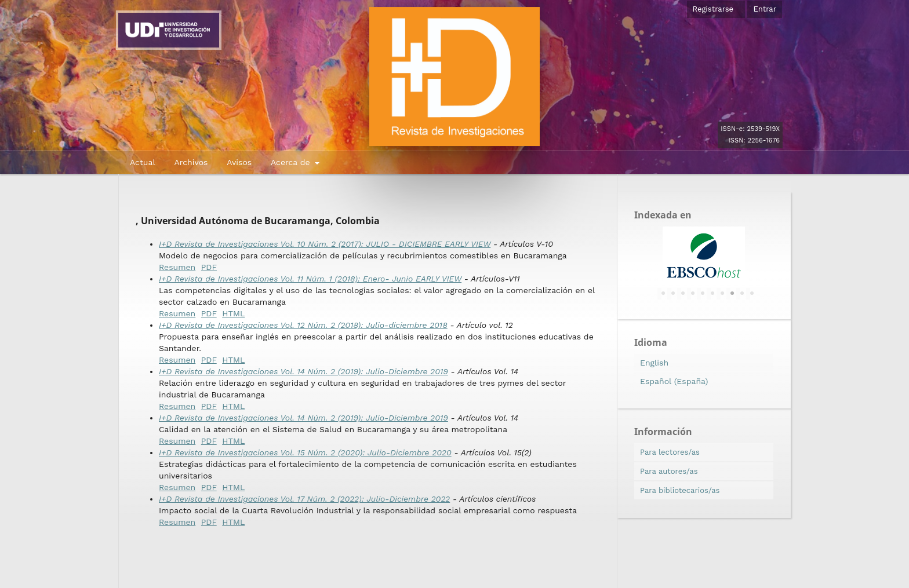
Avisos (239, 162)
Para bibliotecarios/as (680, 490)
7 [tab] (722, 294)
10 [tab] (752, 294)
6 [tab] (712, 294)
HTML (233, 313)
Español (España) (674, 381)
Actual (143, 162)
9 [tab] (742, 294)
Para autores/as (669, 471)
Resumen (177, 267)
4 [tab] (693, 294)
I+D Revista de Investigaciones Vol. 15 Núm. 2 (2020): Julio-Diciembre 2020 (305, 452)
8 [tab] (732, 294)
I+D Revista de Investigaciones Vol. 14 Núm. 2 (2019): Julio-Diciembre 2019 (303, 371)
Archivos (191, 162)
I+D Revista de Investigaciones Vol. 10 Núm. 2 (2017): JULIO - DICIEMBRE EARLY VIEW (325, 244)
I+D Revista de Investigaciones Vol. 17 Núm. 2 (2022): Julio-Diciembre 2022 (304, 499)
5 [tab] (703, 294)
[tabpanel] (704, 255)
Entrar (765, 9)
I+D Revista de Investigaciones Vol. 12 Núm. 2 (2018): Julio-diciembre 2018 (303, 325)
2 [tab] (673, 294)
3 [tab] (683, 294)
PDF (209, 267)
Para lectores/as (670, 452)
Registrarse (713, 9)
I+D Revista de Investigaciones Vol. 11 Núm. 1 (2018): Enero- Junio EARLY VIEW (310, 279)
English (654, 363)
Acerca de (292, 162)
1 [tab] (663, 294)
